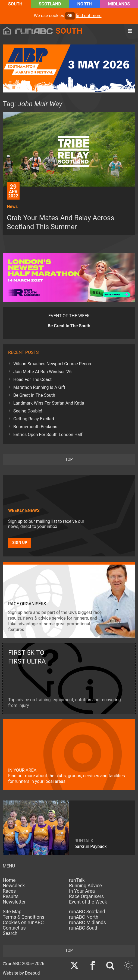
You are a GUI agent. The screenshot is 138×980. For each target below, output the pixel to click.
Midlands (119, 4)
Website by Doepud (21, 973)
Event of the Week (88, 902)
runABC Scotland (87, 912)
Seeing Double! (28, 411)
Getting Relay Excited (34, 419)
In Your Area (82, 891)
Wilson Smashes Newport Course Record (53, 364)
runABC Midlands (87, 923)
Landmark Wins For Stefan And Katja (49, 403)
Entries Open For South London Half (48, 435)
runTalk (77, 880)
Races (9, 891)
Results (11, 896)
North (85, 4)
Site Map (12, 912)
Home (9, 880)
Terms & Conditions (23, 917)
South (15, 4)
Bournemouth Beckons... (37, 427)
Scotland (50, 4)
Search (10, 933)
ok (70, 16)
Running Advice (85, 886)
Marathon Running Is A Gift (39, 387)
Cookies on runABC (23, 923)
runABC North (84, 917)
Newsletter (14, 902)
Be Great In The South (34, 395)
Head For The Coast (32, 379)
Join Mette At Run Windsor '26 (43, 372)
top (69, 459)
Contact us (14, 928)
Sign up (20, 543)
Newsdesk (14, 886)
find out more (89, 16)
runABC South (84, 928)
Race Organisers (86, 896)
